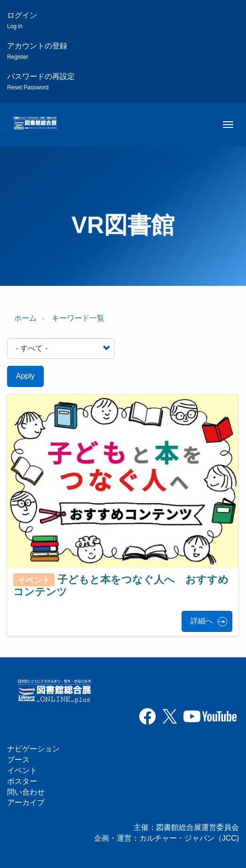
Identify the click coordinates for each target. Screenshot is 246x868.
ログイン (22, 20)
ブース (18, 760)
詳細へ (202, 621)
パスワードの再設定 (41, 82)
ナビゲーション (33, 749)
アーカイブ (26, 802)
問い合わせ (26, 792)
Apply (25, 376)
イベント (22, 770)
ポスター (22, 781)
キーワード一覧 (78, 318)
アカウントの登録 (37, 51)
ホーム (25, 318)
